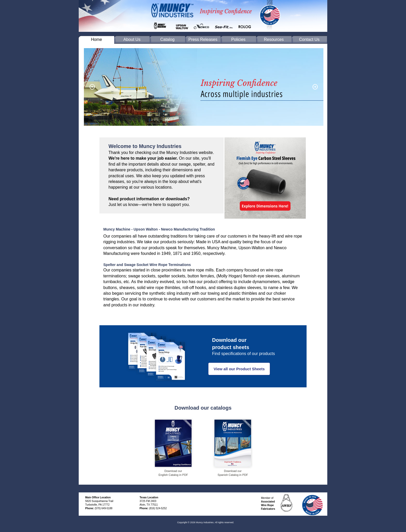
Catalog (167, 39)
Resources (274, 39)
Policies (238, 39)
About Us (132, 39)
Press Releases (203, 39)
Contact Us (309, 39)
